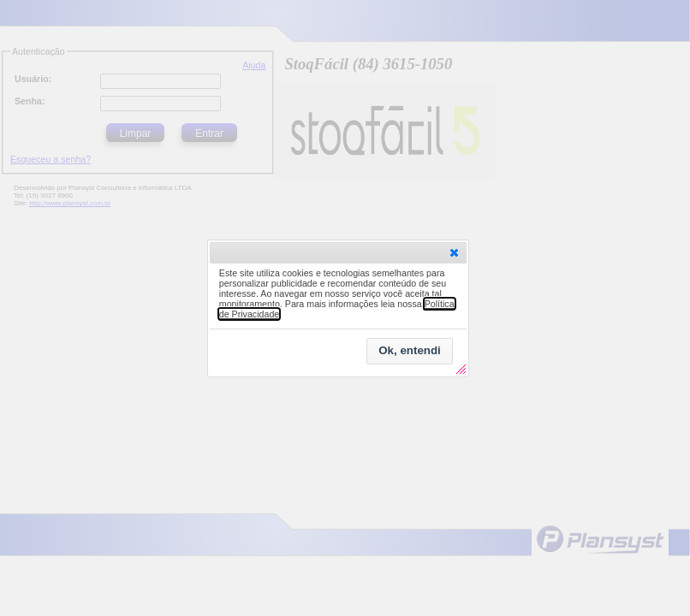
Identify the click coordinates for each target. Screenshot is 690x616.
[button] (454, 252)
